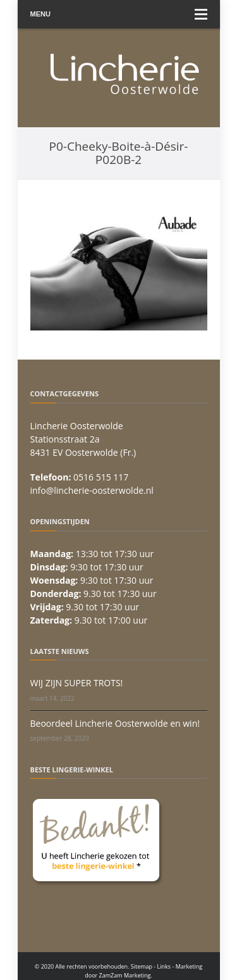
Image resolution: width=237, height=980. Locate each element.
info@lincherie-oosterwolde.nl (92, 490)
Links (164, 966)
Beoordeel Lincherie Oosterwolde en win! (115, 723)
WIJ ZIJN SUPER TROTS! (77, 683)
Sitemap (142, 966)
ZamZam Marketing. (126, 975)
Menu (119, 14)
